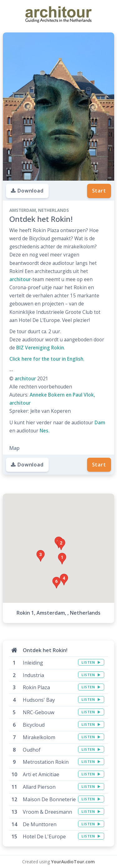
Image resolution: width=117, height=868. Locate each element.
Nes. (45, 431)
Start (99, 191)
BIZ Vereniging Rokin (40, 348)
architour (20, 279)
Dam (100, 423)
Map (15, 448)
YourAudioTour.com (73, 862)
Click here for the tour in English (46, 359)
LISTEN (91, 662)
